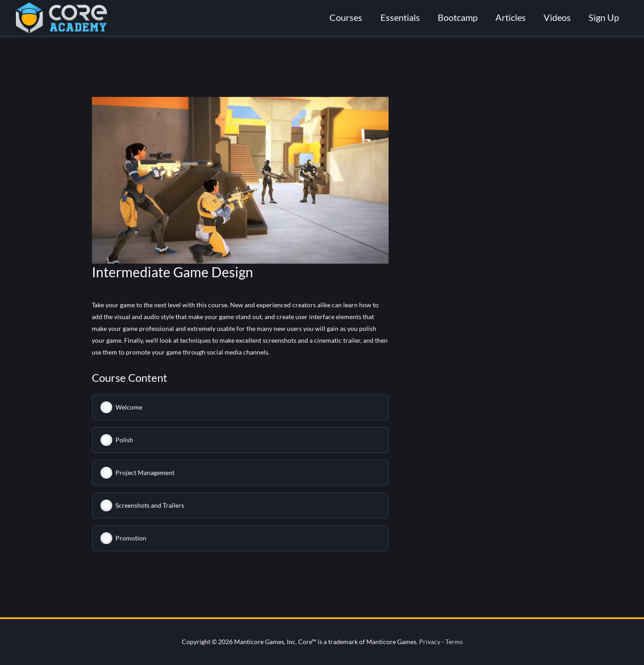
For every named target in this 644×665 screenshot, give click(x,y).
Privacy (430, 642)
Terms (454, 642)
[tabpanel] (240, 329)
